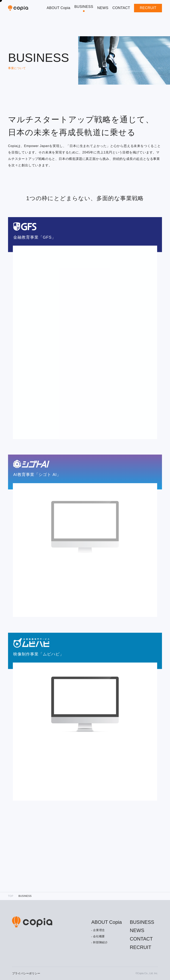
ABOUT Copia (58, 8)
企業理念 (99, 930)
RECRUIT (148, 8)
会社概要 (99, 936)
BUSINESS (84, 7)
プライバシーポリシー (26, 973)
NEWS (103, 8)
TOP (11, 896)
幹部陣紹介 (100, 942)
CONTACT (121, 8)
